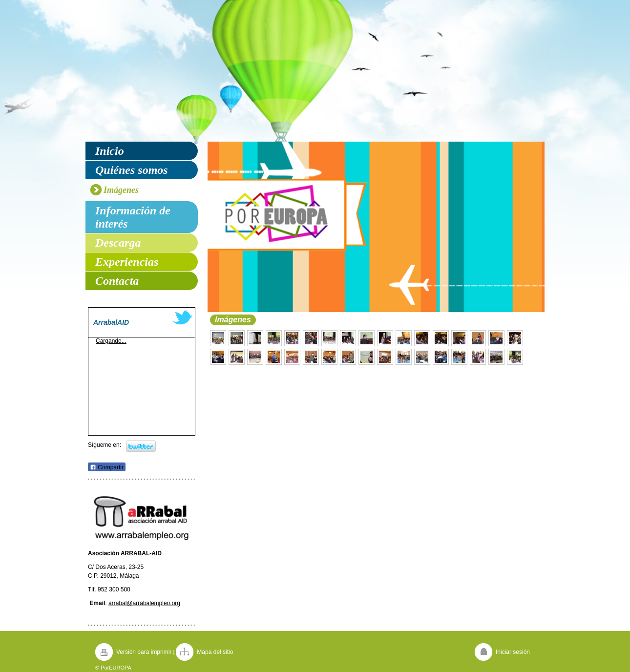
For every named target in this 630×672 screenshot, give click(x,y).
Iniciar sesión (513, 652)
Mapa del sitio (215, 652)
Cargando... (111, 341)
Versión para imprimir (144, 652)
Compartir (107, 467)
